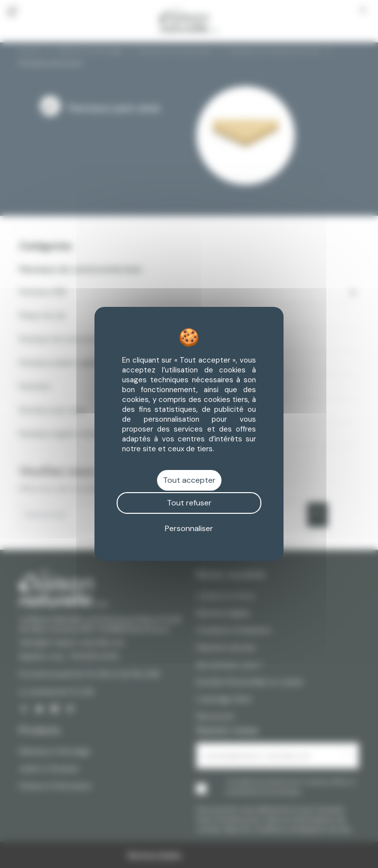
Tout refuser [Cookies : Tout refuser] (189, 503)
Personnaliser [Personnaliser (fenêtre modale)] (189, 528)
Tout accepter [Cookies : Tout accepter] (189, 480)
